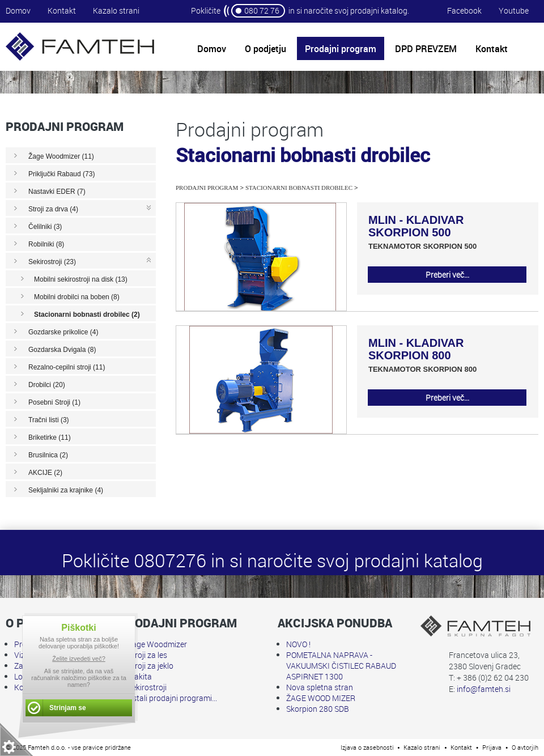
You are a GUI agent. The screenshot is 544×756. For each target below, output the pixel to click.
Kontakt (62, 10)
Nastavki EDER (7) (57, 192)
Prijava (492, 747)
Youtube (514, 10)
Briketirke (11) (50, 438)
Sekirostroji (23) (52, 262)
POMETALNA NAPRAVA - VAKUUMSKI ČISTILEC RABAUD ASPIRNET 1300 (341, 666)
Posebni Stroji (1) (54, 402)
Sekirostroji (147, 687)
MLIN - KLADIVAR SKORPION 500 (416, 226)
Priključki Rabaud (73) (61, 174)
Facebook (464, 10)
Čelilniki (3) (45, 227)
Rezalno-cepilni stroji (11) (67, 367)
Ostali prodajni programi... (172, 698)
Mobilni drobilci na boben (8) (77, 297)
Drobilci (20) (47, 385)
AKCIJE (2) (45, 473)
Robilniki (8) (46, 244)
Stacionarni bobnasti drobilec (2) (87, 315)
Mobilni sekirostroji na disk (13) (81, 279)
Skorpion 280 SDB (318, 709)
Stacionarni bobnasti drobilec (299, 188)
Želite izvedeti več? (79, 659)
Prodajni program (207, 188)
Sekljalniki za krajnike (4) (66, 490)
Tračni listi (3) (49, 420)
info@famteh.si (484, 689)
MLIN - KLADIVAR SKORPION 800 (416, 349)
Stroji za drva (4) (53, 209)
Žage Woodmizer (157, 644)
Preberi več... (447, 275)
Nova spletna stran (320, 687)
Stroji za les (147, 655)
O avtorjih (525, 747)
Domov (18, 10)
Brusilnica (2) (48, 455)
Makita (140, 676)
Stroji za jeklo (150, 666)
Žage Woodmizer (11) (61, 156)
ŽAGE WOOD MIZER (321, 698)
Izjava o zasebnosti (367, 747)
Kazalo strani (116, 10)
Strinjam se (68, 708)
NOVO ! (298, 644)
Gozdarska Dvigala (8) (62, 350)
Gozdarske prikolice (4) (63, 332)
